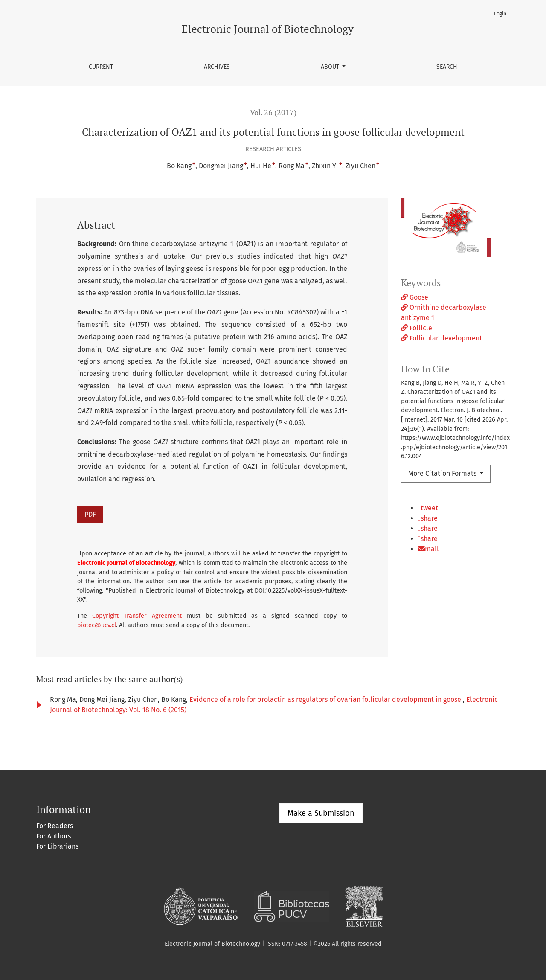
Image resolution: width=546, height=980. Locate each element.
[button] (455, 512)
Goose (415, 297)
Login (500, 14)
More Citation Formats (443, 473)
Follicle (417, 328)
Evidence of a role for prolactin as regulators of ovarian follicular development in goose (326, 699)
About (331, 67)
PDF (90, 514)
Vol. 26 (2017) (273, 112)
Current (101, 67)
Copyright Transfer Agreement (137, 616)
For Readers (55, 826)
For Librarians (57, 846)
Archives (217, 67)
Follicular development (441, 338)
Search (447, 67)
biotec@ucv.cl (97, 625)
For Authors (54, 836)
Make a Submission (321, 813)
